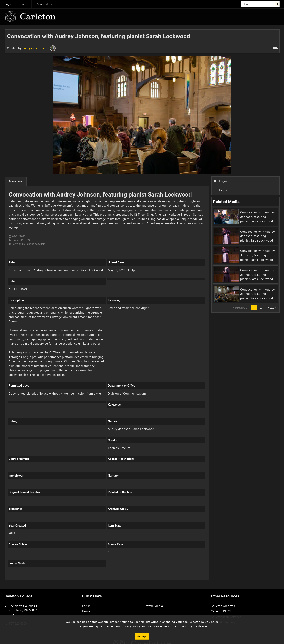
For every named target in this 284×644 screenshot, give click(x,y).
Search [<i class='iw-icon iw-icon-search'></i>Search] (277, 4)
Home (24, 4)
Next (272, 307)
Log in (8, 4)
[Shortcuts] (275, 47)
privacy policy (131, 626)
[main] (142, 307)
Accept (142, 636)
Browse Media (44, 4)
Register (222, 190)
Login (220, 181)
